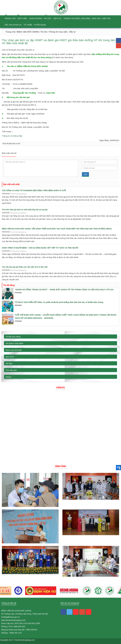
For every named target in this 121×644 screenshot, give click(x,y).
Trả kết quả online (13, 337)
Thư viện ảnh (11, 370)
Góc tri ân (10, 357)
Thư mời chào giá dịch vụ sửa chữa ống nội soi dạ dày (25, 210)
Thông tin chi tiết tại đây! (12, 136)
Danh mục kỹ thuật (14, 350)
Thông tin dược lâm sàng (77, 18)
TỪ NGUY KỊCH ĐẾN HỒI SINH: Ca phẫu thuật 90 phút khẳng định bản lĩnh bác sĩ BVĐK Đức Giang (59, 302)
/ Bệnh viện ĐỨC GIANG (27, 32)
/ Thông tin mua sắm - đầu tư (62, 32)
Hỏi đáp (9, 363)
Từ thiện (28, 25)
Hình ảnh (61, 466)
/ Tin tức (43, 32)
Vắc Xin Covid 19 (13, 25)
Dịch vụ (57, 18)
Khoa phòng (36, 18)
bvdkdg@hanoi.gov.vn (11, 617)
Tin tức (47, 18)
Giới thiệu (22, 18)
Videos (8, 377)
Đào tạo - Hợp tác (101, 18)
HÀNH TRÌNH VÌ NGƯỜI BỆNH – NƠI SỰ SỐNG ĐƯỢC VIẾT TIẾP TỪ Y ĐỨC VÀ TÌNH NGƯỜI (40, 248)
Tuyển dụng (40, 25)
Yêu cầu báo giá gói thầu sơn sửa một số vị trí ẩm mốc (25, 267)
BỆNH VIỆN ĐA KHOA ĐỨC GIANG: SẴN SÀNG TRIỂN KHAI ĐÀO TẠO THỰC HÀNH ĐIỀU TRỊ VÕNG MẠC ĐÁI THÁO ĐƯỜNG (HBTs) (57, 229)
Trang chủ (10, 18)
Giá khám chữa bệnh (14, 343)
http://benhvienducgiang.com (13, 620)
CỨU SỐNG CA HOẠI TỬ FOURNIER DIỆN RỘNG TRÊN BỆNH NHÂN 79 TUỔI (34, 190)
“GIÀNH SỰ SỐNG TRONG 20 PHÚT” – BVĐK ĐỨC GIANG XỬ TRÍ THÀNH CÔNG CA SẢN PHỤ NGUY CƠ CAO (64, 290)
